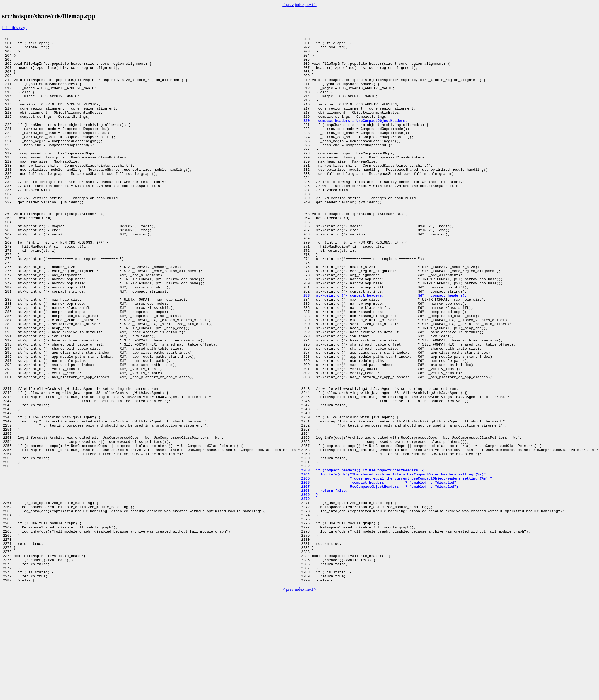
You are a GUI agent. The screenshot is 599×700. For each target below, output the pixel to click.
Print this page (15, 28)
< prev (288, 4)
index (300, 4)
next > (311, 4)
